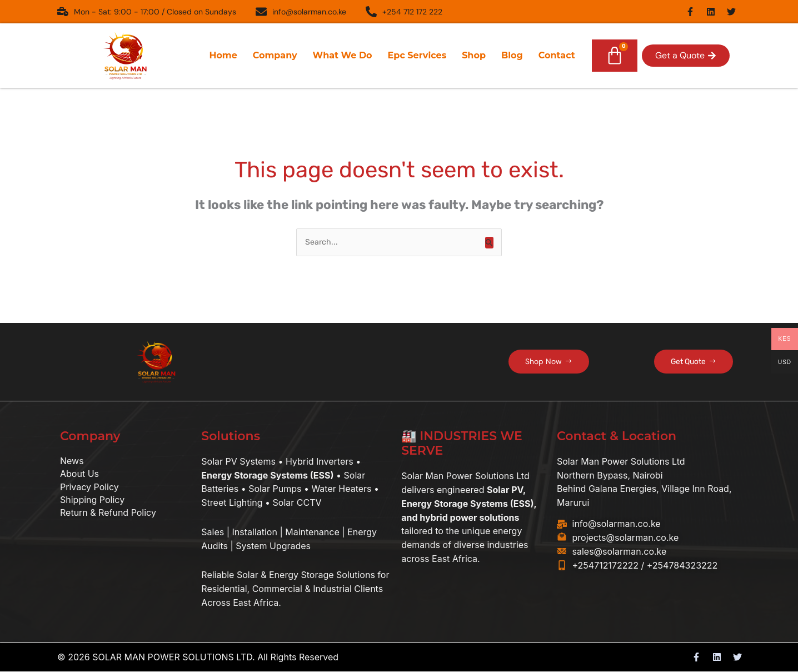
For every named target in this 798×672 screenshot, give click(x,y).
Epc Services (417, 55)
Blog (512, 55)
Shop (474, 55)
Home (223, 55)
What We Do (343, 55)
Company (275, 55)
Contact (557, 55)
